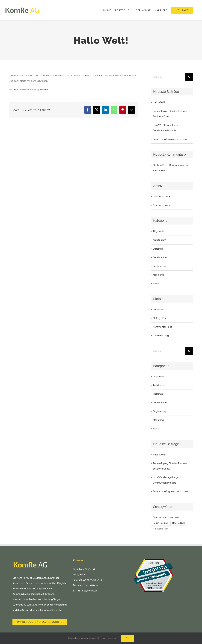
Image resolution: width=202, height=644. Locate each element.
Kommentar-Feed (163, 327)
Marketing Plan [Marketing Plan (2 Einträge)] (160, 529)
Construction (160, 257)
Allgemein (44, 90)
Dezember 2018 (161, 197)
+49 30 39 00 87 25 (88, 585)
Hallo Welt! (159, 102)
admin (15, 90)
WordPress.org (161, 336)
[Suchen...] (168, 77)
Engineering (159, 266)
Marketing (158, 275)
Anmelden (159, 310)
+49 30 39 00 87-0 (92, 580)
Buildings (158, 249)
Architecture (159, 240)
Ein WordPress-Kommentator (169, 165)
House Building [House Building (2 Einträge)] (160, 523)
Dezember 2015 (161, 205)
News (156, 284)
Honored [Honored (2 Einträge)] (174, 517)
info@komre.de (89, 591)
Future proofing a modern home (170, 139)
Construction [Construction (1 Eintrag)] (159, 517)
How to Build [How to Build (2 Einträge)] (179, 523)
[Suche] (189, 77)
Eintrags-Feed (160, 318)
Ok (128, 638)
